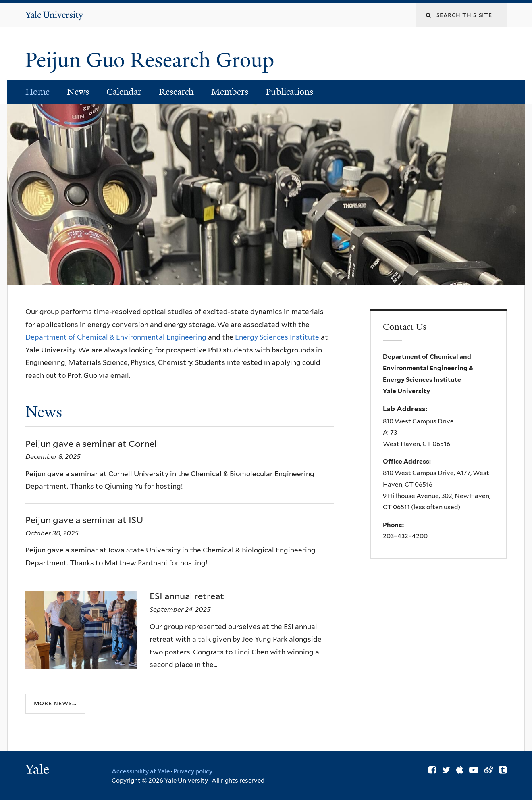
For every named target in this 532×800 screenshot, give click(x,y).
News (78, 92)
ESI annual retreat (187, 596)
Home (37, 92)
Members (230, 92)
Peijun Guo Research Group (152, 60)
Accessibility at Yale (141, 771)
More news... (55, 703)
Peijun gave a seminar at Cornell (92, 444)
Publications (289, 92)
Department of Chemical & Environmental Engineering (116, 337)
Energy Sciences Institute (277, 337)
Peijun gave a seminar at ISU (84, 520)
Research (176, 92)
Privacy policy (193, 771)
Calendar (124, 92)
